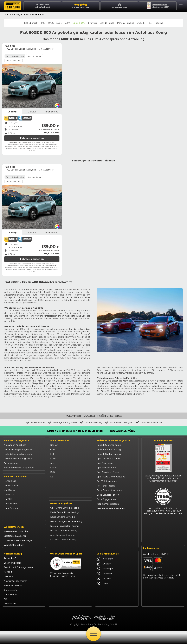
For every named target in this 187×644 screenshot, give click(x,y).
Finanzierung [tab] (52, 112)
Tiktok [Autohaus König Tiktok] (103, 596)
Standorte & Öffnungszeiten (18, 580)
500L (59, 23)
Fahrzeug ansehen (32, 138)
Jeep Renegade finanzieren (111, 508)
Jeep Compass (11, 513)
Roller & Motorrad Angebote (18, 454)
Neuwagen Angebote (15, 445)
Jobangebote (11, 603)
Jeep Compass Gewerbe (63, 549)
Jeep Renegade (12, 517)
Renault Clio (10, 481)
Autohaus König (13, 566)
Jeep (53, 463)
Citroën (54, 486)
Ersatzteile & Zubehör (15, 549)
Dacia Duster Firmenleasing (64, 526)
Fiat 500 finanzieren (107, 481)
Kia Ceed (8, 531)
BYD (53, 472)
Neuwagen (17, 14)
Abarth (54, 490)
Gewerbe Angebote (61, 517)
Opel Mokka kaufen (107, 468)
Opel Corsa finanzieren (108, 459)
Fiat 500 (8, 499)
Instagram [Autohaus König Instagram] (105, 571)
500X (67, 23)
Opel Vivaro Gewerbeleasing (65, 522)
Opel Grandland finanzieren (110, 472)
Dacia (53, 459)
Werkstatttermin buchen (17, 544)
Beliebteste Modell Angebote (113, 440)
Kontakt (8, 585)
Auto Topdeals (11, 463)
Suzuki (54, 468)
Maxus (54, 504)
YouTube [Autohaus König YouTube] (104, 591)
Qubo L (141, 23)
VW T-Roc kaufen (106, 540)
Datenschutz (10, 607)
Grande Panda (107, 23)
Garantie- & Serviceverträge (18, 553)
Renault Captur (12, 485)
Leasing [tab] (12, 112)
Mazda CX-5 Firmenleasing (64, 544)
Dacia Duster (10, 504)
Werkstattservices (14, 540)
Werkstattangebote (14, 558)
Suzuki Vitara (10, 522)
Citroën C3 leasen (105, 549)
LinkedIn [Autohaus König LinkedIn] (104, 576)
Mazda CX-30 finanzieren (109, 545)
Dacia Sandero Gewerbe (63, 531)
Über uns (8, 589)
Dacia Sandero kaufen (108, 495)
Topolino (159, 23)
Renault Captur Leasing (109, 454)
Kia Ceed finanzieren (107, 531)
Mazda (54, 481)
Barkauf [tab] (32, 112)
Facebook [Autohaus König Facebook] (105, 586)
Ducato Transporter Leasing (64, 540)
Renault (54, 445)
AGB (6, 612)
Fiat (27, 14)
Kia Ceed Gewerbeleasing (63, 553)
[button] (180, 6)
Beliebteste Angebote (16, 440)
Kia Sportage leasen (107, 536)
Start (7, 14)
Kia (52, 477)
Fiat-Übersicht (31, 23)
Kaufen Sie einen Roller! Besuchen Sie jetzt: (75, 431)
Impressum (10, 616)
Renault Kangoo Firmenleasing (66, 535)
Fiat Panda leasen (106, 486)
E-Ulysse (92, 23)
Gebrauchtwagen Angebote (18, 450)
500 (43, 23)
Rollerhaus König (123, 431)
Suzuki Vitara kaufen (107, 513)
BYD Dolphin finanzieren (109, 522)
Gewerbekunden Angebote (18, 459)
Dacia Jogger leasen (107, 499)
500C (51, 23)
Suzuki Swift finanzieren (109, 518)
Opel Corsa (9, 490)
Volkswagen (56, 499)
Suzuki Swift (10, 526)
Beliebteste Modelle (15, 476)
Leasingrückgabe (13, 576)
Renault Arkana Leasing (109, 450)
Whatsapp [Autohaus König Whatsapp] (105, 581)
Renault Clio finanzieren (109, 445)
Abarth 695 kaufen (106, 554)
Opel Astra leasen (105, 463)
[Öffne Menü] (93, 634)
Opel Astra (9, 495)
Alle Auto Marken (60, 440)
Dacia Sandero (11, 508)
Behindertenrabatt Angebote (19, 468)
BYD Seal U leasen (106, 527)
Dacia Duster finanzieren (109, 490)
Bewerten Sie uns (13, 598)
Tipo (150, 23)
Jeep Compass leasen (108, 504)
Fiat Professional (59, 495)
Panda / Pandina (126, 23)
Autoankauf (10, 571)
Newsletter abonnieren (16, 594)
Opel (53, 450)
